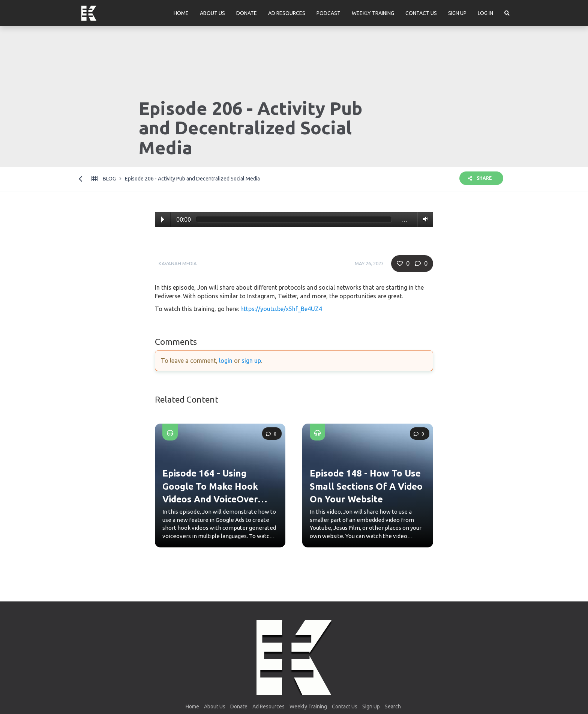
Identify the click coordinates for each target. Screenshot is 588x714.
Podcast (328, 13)
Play (163, 219)
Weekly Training (373, 13)
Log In (485, 13)
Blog (109, 179)
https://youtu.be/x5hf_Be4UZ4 (281, 309)
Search (393, 706)
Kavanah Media (178, 263)
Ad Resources (287, 13)
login (226, 361)
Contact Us (421, 13)
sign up (251, 361)
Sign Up (457, 13)
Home (181, 13)
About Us (212, 13)
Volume (424, 219)
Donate (247, 13)
